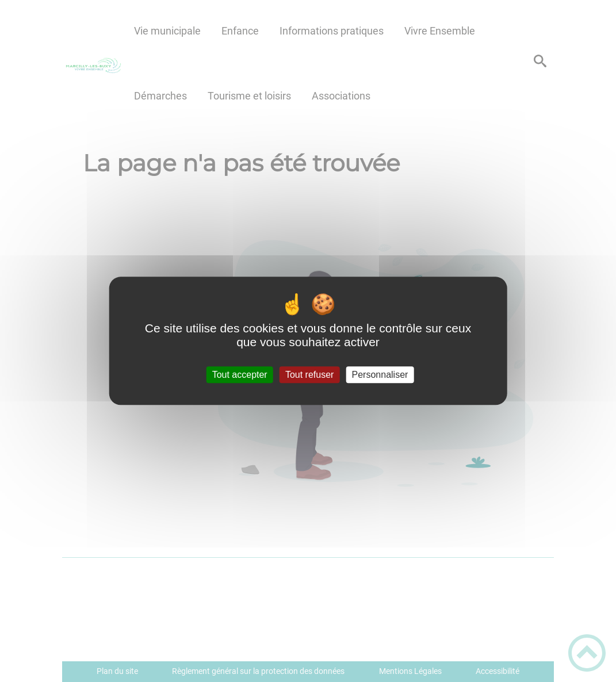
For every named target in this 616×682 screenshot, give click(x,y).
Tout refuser (309, 375)
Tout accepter (240, 375)
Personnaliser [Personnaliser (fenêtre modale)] (380, 375)
